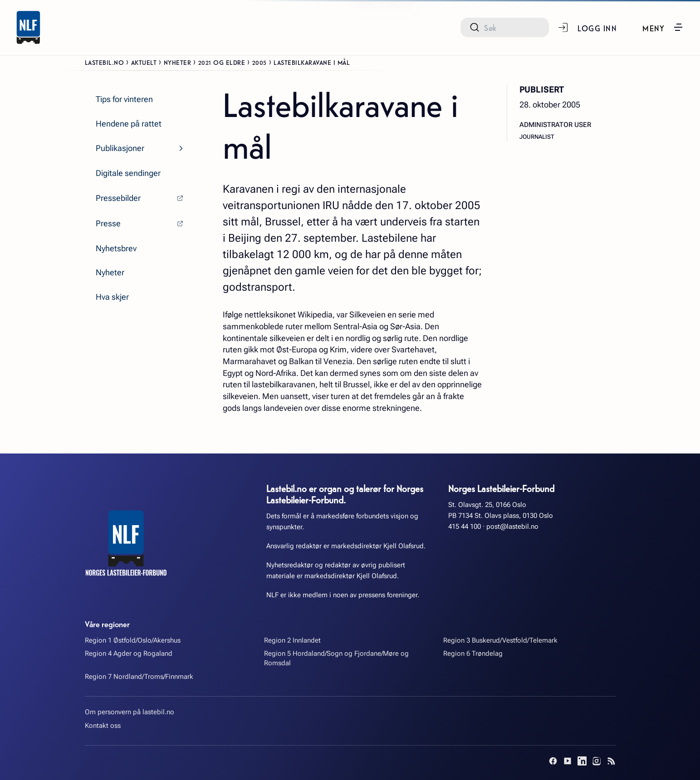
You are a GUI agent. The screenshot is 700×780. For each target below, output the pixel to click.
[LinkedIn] (582, 761)
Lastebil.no (105, 62)
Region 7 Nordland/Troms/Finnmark (139, 677)
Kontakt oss (103, 726)
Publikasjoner (120, 148)
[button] (663, 27)
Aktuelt (144, 62)
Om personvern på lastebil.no (130, 712)
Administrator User (555, 125)
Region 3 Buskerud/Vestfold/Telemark (500, 640)
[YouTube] (568, 761)
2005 (259, 62)
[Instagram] (597, 761)
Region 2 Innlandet (292, 640)
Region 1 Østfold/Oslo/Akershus (133, 640)
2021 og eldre (222, 62)
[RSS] (611, 761)
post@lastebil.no (512, 526)
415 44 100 (465, 526)
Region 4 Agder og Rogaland (129, 653)
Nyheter (178, 62)
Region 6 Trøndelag (473, 653)
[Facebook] (553, 761)
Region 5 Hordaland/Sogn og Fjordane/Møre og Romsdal (336, 658)
